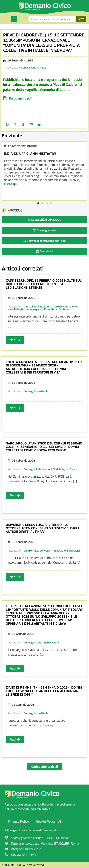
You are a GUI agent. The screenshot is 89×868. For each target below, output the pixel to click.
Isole (39, 642)
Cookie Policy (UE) (49, 821)
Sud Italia (59, 469)
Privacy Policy (19, 821)
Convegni (27, 67)
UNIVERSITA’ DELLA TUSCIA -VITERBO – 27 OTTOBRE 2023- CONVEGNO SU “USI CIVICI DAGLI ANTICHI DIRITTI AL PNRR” (42, 528)
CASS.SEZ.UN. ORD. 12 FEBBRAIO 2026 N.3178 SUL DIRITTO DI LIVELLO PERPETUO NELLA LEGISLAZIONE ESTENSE (44, 284)
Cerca (81, 19)
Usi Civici (71, 469)
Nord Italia (39, 67)
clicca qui (11, 184)
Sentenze (64, 309)
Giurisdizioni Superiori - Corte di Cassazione (50, 306)
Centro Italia (31, 550)
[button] (14, 19)
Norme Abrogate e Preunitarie (39, 309)
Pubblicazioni (44, 469)
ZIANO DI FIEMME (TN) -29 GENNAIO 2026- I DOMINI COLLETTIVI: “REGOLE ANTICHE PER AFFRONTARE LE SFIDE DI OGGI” (44, 691)
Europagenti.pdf (20, 98)
